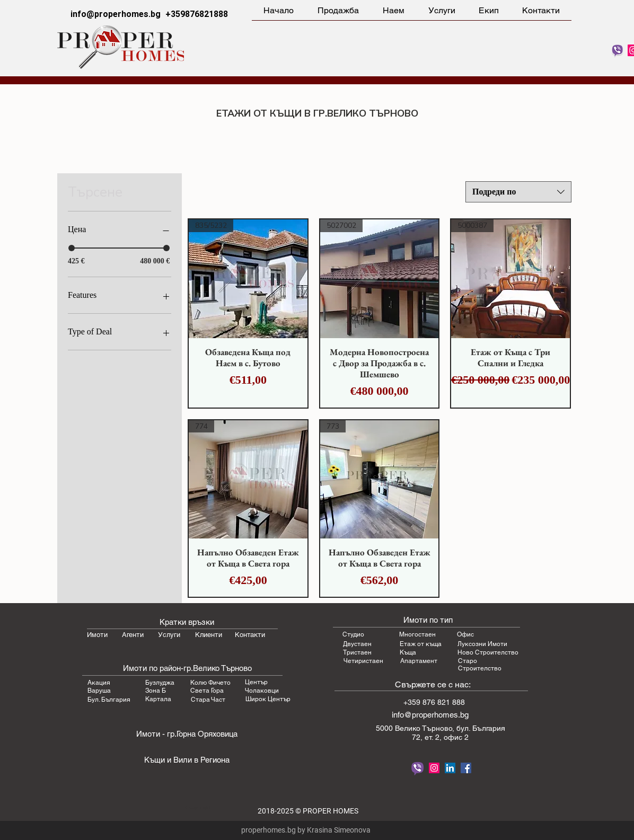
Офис (465, 634)
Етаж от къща (421, 644)
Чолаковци (262, 691)
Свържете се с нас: (433, 684)
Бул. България (109, 700)
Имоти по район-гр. (158, 668)
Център (256, 682)
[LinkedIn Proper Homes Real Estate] (450, 768)
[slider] (72, 248)
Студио (353, 634)
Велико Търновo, (426, 728)
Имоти (97, 635)
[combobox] (518, 192)
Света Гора (207, 691)
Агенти (133, 635)
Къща (408, 652)
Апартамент (419, 661)
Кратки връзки (187, 622)
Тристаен (357, 652)
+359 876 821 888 (434, 702)
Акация (99, 683)
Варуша (99, 691)
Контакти (250, 635)
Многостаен (417, 634)
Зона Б (156, 691)
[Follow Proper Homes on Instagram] (434, 768)
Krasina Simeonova (339, 830)
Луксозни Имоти (482, 644)
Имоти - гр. (156, 734)
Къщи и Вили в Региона (187, 760)
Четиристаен (363, 661)
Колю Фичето (210, 683)
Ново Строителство (488, 652)
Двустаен (357, 644)
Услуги (169, 635)
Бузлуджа (160, 683)
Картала (158, 699)
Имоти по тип (428, 620)
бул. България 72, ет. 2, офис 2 (459, 733)
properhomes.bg (268, 830)
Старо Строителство (480, 665)
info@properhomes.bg (116, 14)
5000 (385, 728)
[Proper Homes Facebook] (466, 768)
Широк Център (268, 699)
